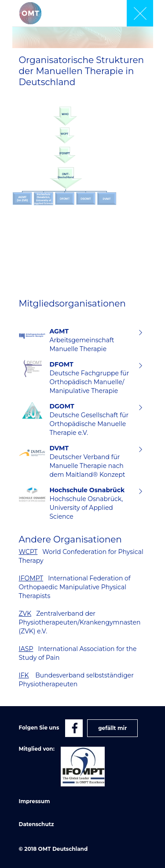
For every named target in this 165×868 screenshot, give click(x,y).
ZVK (25, 614)
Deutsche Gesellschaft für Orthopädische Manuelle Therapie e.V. (92, 419)
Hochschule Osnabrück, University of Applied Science (92, 503)
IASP (26, 649)
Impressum (35, 801)
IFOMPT (31, 578)
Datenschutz (37, 824)
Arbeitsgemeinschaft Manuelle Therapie (92, 340)
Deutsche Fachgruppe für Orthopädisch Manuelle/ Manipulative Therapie (92, 378)
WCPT (28, 552)
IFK (24, 675)
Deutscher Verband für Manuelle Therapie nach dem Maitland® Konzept (92, 461)
